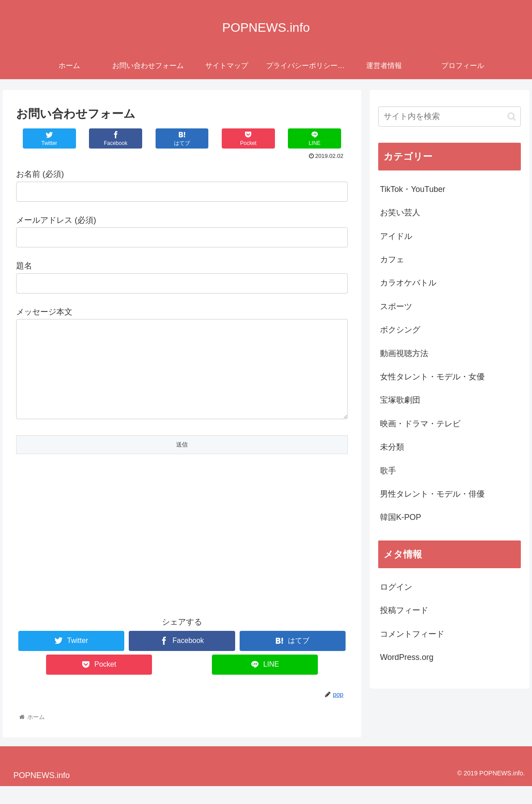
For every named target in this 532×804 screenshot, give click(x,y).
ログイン (396, 587)
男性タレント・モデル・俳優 (432, 494)
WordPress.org (407, 657)
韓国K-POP (401, 517)
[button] (512, 117)
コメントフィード (412, 634)
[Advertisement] (182, 546)
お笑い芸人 (400, 213)
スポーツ (396, 306)
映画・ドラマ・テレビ (420, 424)
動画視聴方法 (404, 353)
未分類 (392, 447)
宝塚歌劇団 (400, 400)
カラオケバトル (408, 283)
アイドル (396, 236)
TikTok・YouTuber (413, 189)
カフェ (392, 259)
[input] (450, 117)
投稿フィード (404, 610)
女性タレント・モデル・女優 (432, 377)
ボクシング (400, 330)
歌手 (388, 471)
